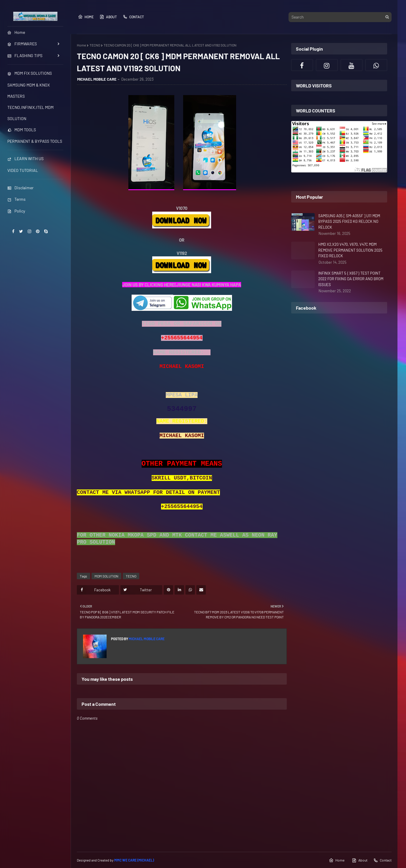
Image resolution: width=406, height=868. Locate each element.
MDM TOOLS (22, 130)
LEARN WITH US (25, 159)
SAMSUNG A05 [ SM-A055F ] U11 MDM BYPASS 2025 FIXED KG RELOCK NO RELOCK (349, 221)
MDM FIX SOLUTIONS (30, 73)
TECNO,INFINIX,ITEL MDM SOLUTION (30, 113)
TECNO (95, 45)
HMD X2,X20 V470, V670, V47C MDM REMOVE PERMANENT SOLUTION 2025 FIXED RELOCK (350, 250)
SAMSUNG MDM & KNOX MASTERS (29, 91)
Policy (16, 211)
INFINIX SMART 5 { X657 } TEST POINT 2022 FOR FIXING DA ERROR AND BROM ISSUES (351, 279)
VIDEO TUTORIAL (23, 170)
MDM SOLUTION (106, 576)
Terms (16, 199)
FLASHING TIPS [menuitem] (25, 55)
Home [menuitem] (16, 32)
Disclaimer (20, 188)
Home (86, 17)
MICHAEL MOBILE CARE (97, 79)
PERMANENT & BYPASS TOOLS (35, 141)
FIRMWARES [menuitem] (22, 44)
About (108, 17)
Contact (133, 17)
